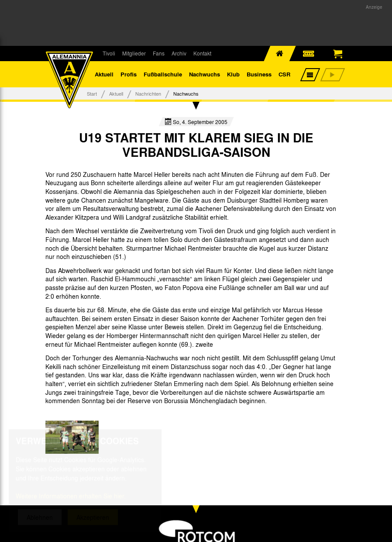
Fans (159, 53)
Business (259, 74)
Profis (129, 74)
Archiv (179, 53)
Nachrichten (148, 93)
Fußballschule (163, 74)
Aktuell (104, 74)
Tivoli (109, 53)
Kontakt (202, 53)
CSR (284, 74)
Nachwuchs (205, 74)
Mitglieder (134, 53)
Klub (233, 74)
